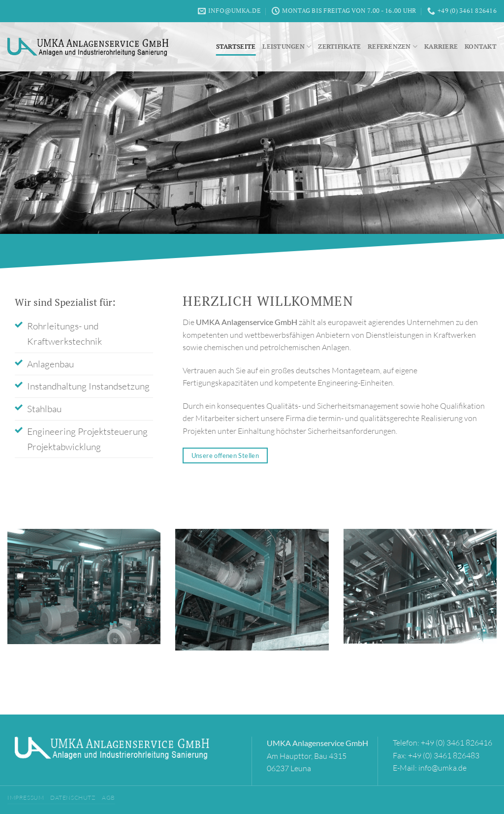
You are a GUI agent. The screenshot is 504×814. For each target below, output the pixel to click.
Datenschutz (73, 798)
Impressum (26, 798)
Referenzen (393, 47)
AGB (109, 798)
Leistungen (287, 47)
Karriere (441, 47)
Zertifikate (339, 47)
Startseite (236, 47)
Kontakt (481, 47)
